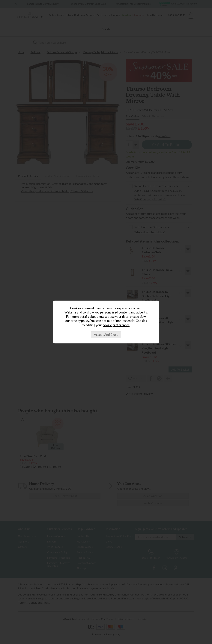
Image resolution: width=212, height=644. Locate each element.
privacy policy (80, 321)
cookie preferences (116, 325)
